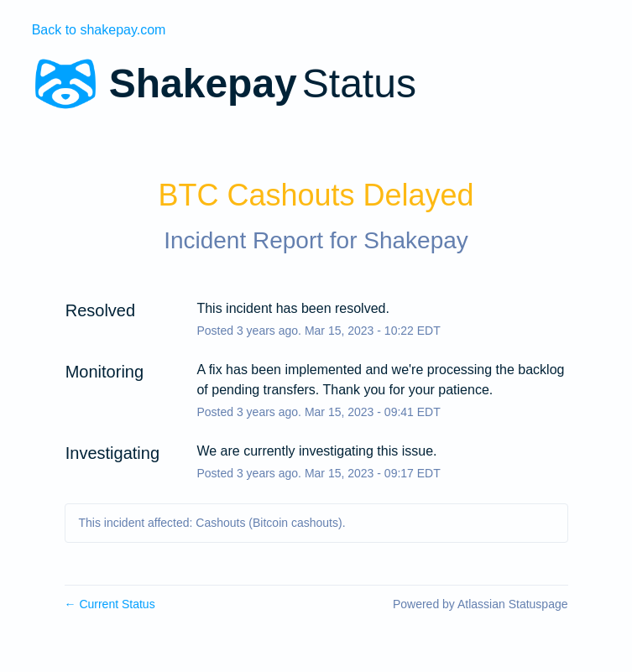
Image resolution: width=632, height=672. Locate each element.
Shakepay (416, 240)
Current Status (110, 604)
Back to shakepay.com (99, 30)
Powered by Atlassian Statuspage (481, 604)
